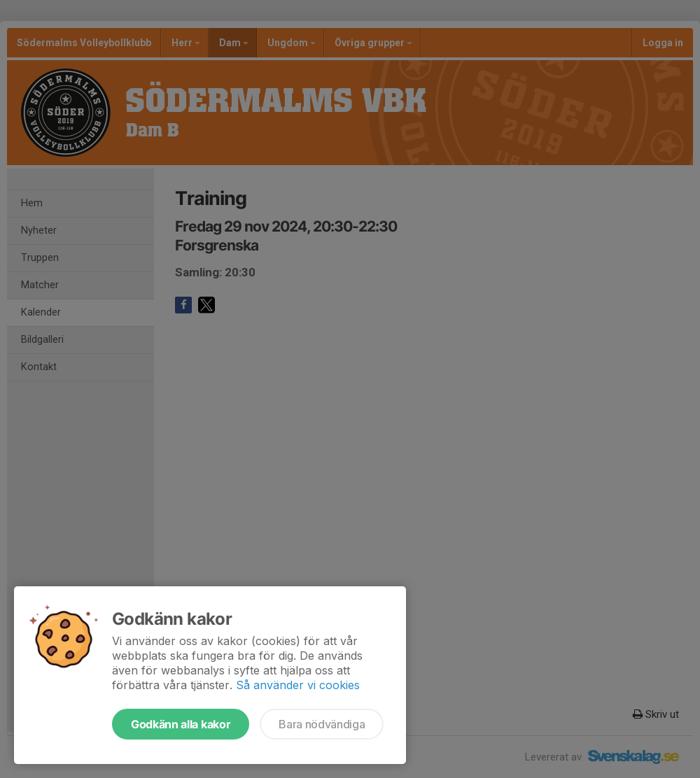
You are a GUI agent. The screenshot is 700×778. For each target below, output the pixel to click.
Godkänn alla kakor (181, 724)
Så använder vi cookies (298, 685)
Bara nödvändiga (322, 724)
